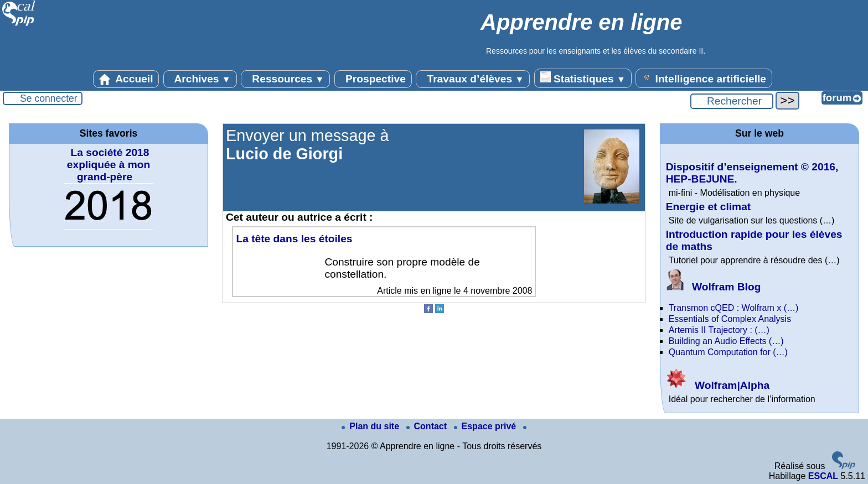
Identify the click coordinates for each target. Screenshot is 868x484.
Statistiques (583, 78)
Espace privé (486, 426)
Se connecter (49, 98)
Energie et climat (709, 207)
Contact (428, 426)
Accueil (126, 79)
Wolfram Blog (714, 287)
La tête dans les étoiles (294, 239)
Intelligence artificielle (704, 78)
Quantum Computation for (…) (728, 352)
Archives (200, 79)
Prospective (373, 79)
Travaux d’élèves (473, 79)
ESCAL (823, 476)
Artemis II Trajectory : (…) (719, 330)
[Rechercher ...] (732, 101)
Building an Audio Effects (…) (726, 341)
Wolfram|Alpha (718, 385)
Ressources (285, 79)
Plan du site (371, 426)
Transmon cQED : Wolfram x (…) (734, 308)
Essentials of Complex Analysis (730, 319)
